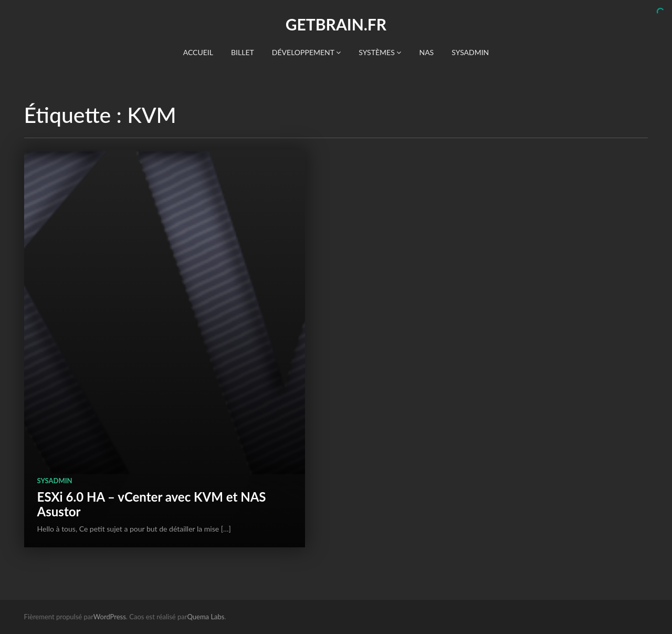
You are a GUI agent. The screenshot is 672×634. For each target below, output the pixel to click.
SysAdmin (470, 52)
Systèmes (380, 52)
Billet (243, 52)
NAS (426, 52)
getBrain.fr (336, 24)
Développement (306, 52)
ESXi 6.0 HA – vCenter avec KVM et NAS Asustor (152, 504)
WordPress (110, 617)
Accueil (198, 52)
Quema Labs (206, 617)
